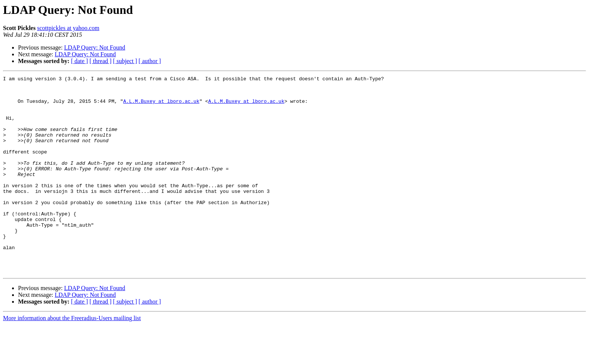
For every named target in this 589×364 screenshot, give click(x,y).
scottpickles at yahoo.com (68, 28)
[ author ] (150, 61)
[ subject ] (125, 61)
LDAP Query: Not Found (95, 47)
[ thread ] (100, 61)
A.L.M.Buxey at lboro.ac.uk (161, 107)
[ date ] (79, 61)
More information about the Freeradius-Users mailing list (72, 357)
